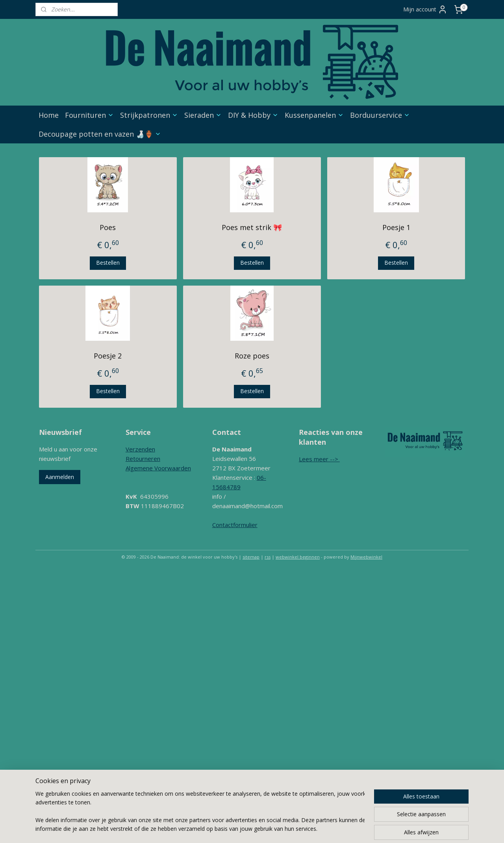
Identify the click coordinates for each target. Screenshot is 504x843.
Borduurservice (380, 115)
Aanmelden (60, 477)
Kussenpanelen (314, 115)
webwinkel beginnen (298, 557)
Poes (108, 227)
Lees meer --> (319, 459)
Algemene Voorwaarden (158, 468)
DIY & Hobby (253, 115)
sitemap (251, 557)
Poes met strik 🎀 (252, 227)
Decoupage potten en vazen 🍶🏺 (100, 134)
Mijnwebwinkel (366, 557)
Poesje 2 (108, 356)
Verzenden (140, 449)
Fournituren (89, 115)
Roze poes (252, 356)
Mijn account (425, 9)
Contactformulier (235, 525)
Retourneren (143, 459)
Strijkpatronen (149, 115)
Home (49, 115)
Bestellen (108, 263)
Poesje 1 (396, 227)
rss (268, 557)
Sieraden (203, 115)
